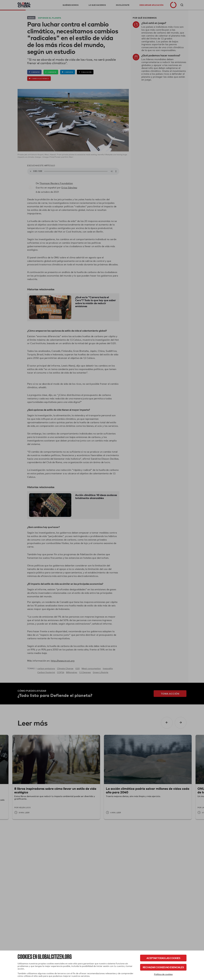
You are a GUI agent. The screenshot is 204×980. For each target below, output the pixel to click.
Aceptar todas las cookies (163, 958)
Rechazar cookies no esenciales (163, 967)
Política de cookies (163, 974)
